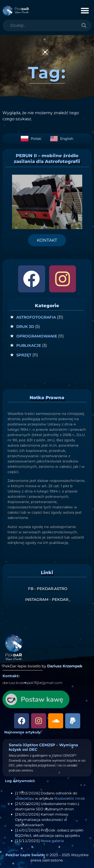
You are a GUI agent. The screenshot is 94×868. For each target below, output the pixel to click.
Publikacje (29, 345)
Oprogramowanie (37, 336)
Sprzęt (24, 355)
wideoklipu (25, 798)
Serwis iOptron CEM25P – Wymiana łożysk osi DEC (43, 747)
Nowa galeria (52, 841)
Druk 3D (25, 327)
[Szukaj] (84, 25)
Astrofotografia (36, 317)
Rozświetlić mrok (70, 798)
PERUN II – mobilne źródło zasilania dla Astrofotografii (47, 159)
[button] (85, 10)
